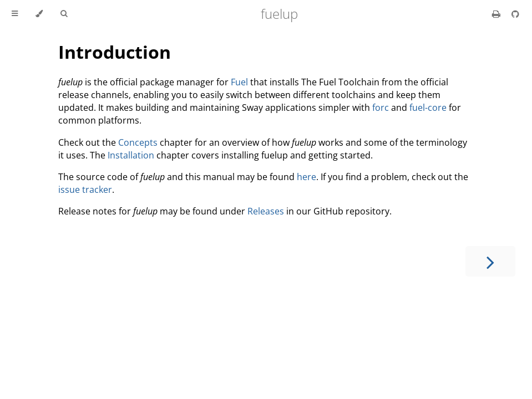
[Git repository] (515, 14)
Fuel (239, 82)
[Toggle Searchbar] (64, 14)
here (306, 177)
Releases (266, 211)
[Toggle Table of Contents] (15, 14)
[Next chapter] (490, 261)
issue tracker (85, 190)
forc (381, 108)
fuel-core (428, 108)
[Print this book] (497, 14)
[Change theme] (39, 14)
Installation (131, 155)
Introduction (115, 52)
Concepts (138, 142)
